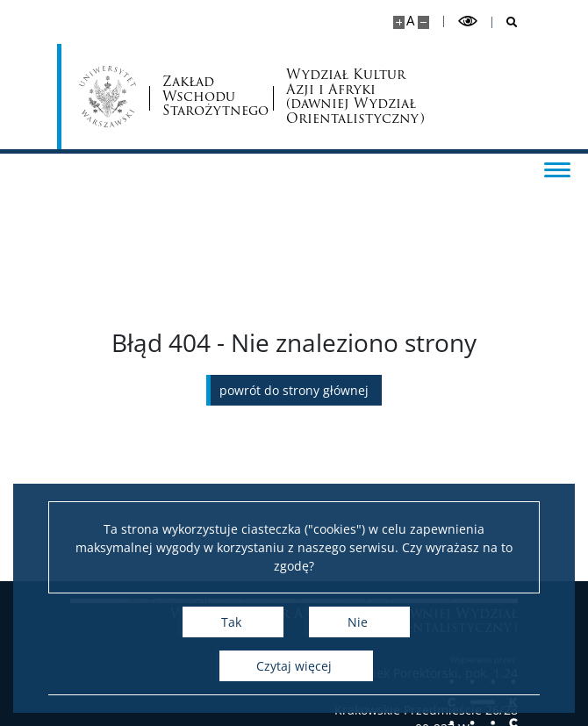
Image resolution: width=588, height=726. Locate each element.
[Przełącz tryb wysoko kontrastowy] (468, 22)
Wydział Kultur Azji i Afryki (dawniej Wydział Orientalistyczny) (354, 97)
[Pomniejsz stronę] (423, 22)
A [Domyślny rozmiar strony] (410, 21)
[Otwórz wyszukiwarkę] (505, 22)
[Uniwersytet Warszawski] (108, 97)
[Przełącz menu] (557, 169)
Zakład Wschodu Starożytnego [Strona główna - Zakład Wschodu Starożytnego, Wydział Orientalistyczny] (211, 97)
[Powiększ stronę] (399, 22)
